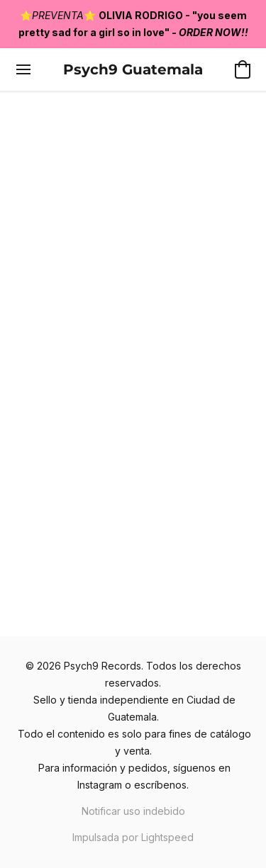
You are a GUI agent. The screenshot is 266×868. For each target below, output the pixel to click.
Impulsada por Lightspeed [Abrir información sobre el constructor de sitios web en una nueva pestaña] (133, 837)
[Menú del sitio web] (23, 69)
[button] (133, 69)
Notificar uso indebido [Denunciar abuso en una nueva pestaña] (133, 811)
